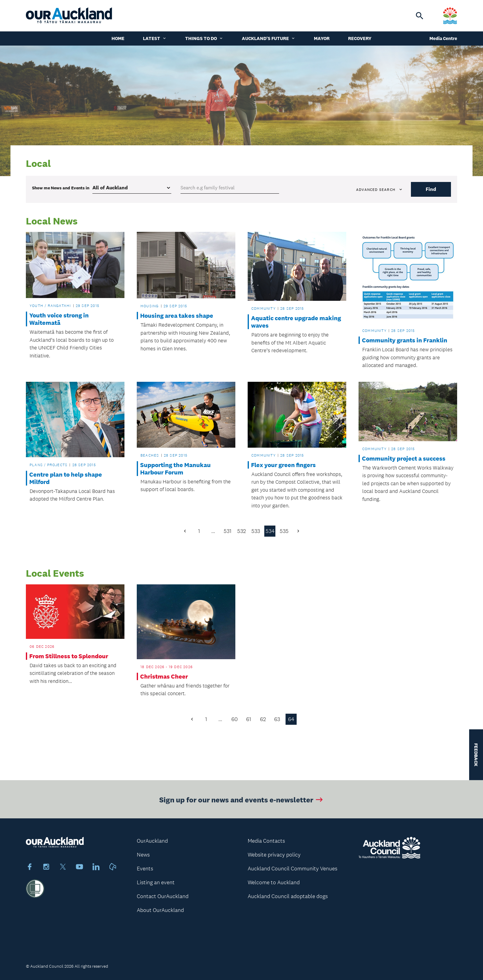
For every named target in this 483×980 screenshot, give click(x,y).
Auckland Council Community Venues (292, 869)
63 (277, 719)
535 (284, 531)
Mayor (322, 38)
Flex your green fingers (283, 465)
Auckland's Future (269, 38)
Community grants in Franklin (405, 340)
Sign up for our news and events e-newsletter (242, 803)
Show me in (61, 188)
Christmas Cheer (164, 676)
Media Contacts (266, 841)
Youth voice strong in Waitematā (59, 319)
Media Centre (443, 38)
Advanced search (379, 190)
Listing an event (156, 882)
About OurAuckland (160, 910)
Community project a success (404, 458)
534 (270, 531)
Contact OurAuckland (163, 896)
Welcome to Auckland (274, 882)
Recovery (360, 38)
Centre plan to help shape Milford (66, 478)
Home (118, 38)
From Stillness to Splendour (69, 656)
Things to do (204, 38)
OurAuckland (152, 841)
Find (431, 189)
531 (227, 531)
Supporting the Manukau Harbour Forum (175, 469)
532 (241, 531)
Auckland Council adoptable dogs (288, 896)
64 (291, 719)
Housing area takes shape (177, 316)
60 (235, 719)
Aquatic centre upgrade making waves (296, 322)
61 (249, 719)
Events (145, 869)
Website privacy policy (274, 855)
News (143, 855)
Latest (155, 38)
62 (263, 719)
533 (256, 531)
